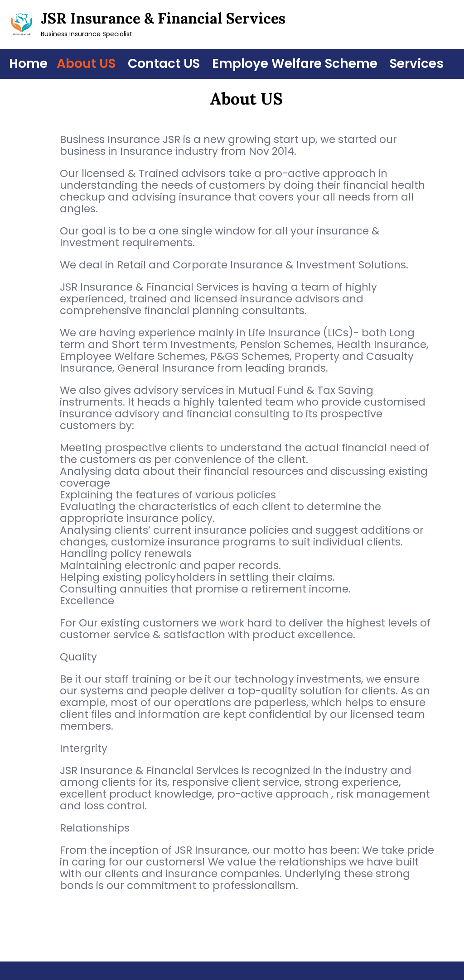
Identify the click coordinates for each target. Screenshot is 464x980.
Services (417, 64)
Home (28, 64)
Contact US (164, 64)
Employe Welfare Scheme (295, 64)
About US (86, 64)
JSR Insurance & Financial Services (163, 18)
